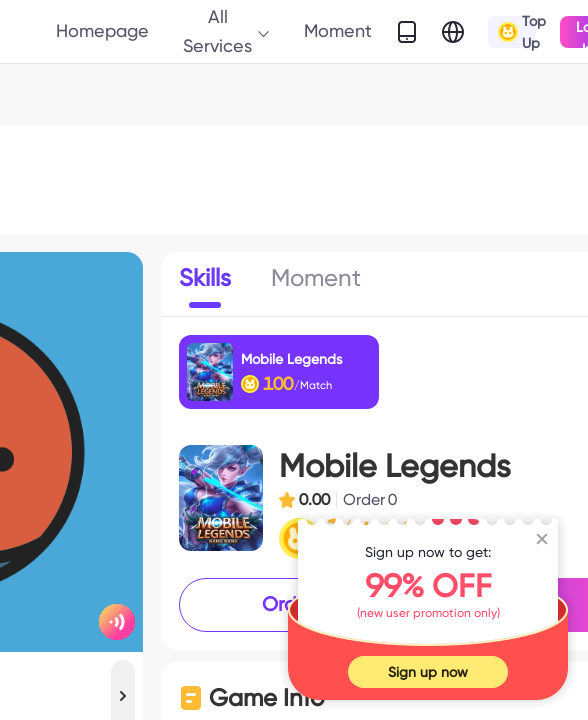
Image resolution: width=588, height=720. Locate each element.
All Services (227, 30)
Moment (338, 30)
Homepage (102, 30)
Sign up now (428, 672)
